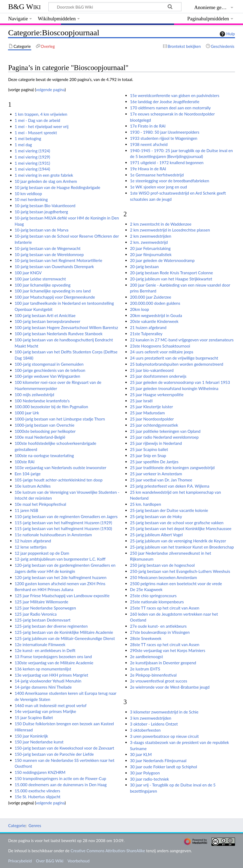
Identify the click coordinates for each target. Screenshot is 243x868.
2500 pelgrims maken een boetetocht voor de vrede (176, 584)
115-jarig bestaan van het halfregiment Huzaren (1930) (63, 528)
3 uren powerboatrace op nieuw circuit (164, 736)
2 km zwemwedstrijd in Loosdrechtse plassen (170, 230)
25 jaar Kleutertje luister (151, 407)
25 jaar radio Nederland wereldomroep (164, 437)
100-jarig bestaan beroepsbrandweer (48, 321)
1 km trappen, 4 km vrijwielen (41, 114)
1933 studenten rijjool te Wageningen (164, 138)
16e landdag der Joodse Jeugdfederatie (165, 102)
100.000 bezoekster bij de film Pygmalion (51, 407)
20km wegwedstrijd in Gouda (156, 315)
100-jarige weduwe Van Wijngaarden (47, 376)
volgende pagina (50, 90)
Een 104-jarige (28, 474)
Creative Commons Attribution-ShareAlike (108, 851)
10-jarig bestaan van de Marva (42, 230)
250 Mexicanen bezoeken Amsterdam (163, 577)
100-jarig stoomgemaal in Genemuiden (49, 364)
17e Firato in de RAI (148, 126)
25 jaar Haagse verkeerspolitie (157, 395)
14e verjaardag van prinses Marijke (45, 711)
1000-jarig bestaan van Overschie (45, 425)
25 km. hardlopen (145, 504)
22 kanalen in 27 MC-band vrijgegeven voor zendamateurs (182, 340)
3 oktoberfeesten (145, 730)
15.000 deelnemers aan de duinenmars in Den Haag (61, 785)
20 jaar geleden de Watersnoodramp (162, 260)
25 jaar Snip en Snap (148, 456)
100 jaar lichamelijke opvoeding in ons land (53, 291)
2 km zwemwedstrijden (151, 236)
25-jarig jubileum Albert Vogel (156, 535)
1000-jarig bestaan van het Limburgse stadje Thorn (60, 419)
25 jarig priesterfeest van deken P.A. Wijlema (170, 486)
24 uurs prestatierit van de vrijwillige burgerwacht (174, 358)
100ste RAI (25, 462)
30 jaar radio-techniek (149, 779)
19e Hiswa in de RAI (148, 169)
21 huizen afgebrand (148, 327)
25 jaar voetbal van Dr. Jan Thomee (161, 480)
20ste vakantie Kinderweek (154, 321)
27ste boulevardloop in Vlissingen (160, 632)
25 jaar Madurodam (147, 413)
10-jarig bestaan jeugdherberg (41, 212)
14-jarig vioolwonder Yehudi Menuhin (48, 681)
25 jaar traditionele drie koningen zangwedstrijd (172, 468)
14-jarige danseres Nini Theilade (43, 687)
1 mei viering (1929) (32, 157)
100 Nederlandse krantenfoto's (42, 401)
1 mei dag (23, 145)
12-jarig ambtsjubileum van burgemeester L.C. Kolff (60, 559)
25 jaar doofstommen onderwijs (158, 376)
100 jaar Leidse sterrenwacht (40, 279)
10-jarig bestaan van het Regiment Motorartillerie (59, 260)
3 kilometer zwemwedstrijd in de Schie (164, 712)
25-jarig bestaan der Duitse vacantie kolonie (169, 510)
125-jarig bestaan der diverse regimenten (51, 626)
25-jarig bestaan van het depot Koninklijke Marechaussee (181, 528)
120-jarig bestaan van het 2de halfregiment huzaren (61, 577)
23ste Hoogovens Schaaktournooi (160, 346)
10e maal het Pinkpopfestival (40, 504)
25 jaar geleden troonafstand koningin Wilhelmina (174, 388)
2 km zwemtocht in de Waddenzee (161, 224)
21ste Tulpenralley (146, 334)
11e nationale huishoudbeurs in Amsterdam (53, 535)
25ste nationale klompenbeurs (157, 602)
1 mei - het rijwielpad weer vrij (42, 126)
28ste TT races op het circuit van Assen (165, 645)
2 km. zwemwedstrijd (149, 242)
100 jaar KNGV (28, 273)
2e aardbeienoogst (146, 657)
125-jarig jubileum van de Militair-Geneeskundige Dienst (65, 638)
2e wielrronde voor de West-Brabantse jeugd (170, 687)
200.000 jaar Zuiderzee (151, 297)
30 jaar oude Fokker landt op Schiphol (163, 767)
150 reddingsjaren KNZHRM (40, 772)
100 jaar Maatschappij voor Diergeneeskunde (55, 297)
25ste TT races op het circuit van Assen (165, 608)
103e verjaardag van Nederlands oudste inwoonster (61, 468)
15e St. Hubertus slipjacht (38, 797)
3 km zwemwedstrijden (151, 718)
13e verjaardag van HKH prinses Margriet (51, 675)
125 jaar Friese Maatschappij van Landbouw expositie (62, 596)
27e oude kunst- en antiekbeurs (158, 626)
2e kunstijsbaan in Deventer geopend (163, 663)
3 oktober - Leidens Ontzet (154, 724)
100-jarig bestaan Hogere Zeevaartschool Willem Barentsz (66, 327)
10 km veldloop (28, 194)
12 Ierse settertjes (31, 547)
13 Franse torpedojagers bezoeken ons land (53, 657)
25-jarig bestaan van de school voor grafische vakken (177, 523)
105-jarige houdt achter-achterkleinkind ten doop (59, 480)
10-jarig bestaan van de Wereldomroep (49, 254)
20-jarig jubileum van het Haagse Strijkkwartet (171, 279)
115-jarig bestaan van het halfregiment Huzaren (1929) (63, 523)
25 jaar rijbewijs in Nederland (156, 443)
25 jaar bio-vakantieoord (152, 370)
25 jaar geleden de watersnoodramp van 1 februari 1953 (180, 382)
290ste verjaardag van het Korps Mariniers (167, 650)
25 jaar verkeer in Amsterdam (156, 474)
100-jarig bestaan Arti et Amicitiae (45, 315)
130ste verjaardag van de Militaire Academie (54, 663)
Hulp (227, 34)
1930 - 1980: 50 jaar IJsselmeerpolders (165, 132)
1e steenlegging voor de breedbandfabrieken (169, 181)
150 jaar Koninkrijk (31, 736)
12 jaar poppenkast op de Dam (42, 553)
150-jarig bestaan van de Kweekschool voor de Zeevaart (64, 748)
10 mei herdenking (31, 199)
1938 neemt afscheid (149, 144)
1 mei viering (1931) (32, 163)
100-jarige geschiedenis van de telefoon (50, 370)
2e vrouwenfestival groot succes (159, 681)
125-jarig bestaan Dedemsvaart (43, 620)
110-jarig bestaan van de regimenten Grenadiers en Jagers (66, 516)
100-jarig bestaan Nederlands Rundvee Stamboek (59, 334)
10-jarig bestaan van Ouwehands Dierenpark (54, 267)
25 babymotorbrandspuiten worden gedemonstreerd (177, 364)
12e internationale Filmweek (40, 645)
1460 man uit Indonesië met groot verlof (51, 705)
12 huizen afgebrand (33, 541)
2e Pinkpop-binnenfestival (153, 675)
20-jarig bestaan (144, 267)
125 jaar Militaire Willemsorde (42, 602)
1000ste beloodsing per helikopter (45, 431)
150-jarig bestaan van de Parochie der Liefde (54, 754)
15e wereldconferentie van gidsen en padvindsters (175, 95)
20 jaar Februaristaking (150, 248)
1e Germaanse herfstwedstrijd (157, 175)
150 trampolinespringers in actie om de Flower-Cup (60, 778)
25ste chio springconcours (153, 596)
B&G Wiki (24, 7)
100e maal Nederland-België (40, 437)
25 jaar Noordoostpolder (152, 419)
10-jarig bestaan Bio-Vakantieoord (45, 206)
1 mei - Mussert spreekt (36, 133)
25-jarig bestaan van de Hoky (156, 516)
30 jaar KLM (141, 754)
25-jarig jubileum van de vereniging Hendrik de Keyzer (178, 541)
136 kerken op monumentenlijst (43, 669)
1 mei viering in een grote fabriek (44, 175)
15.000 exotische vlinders (37, 791)
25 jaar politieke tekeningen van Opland (165, 431)
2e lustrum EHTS (145, 669)
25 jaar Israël (141, 401)
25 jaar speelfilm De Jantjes (154, 462)
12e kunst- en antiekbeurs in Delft (45, 650)
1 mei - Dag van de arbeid (37, 120)
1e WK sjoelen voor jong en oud (158, 187)
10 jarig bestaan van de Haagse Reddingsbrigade (57, 187)
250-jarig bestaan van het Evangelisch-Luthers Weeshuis (180, 571)
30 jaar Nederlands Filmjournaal (158, 761)
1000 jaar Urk (27, 413)
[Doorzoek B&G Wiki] (115, 7)
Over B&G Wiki (50, 861)
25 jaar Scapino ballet (149, 449)
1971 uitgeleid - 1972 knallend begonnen (167, 163)
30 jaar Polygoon (145, 773)
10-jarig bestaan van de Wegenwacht (48, 248)
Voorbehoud (78, 861)
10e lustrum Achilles (33, 486)
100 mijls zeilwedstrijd (34, 395)
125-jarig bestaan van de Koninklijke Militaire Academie (64, 632)
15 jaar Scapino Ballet (34, 717)
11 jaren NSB (26, 510)
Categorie (17, 825)
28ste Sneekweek (146, 638)
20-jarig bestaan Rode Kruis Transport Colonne (171, 273)
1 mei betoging (28, 138)
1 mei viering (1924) (32, 151)
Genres (35, 825)
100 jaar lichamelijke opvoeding (43, 285)
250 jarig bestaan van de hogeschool (162, 565)
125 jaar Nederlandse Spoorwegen (45, 608)
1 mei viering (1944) (32, 169)
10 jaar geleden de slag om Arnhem (46, 181)
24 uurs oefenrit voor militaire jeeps (162, 352)
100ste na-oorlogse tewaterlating (44, 456)
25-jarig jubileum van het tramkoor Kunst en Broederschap (182, 547)
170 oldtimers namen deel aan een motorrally (170, 108)
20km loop (139, 309)
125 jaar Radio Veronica (36, 614)
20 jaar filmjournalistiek (151, 254)
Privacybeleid (20, 861)
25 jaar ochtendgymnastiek (154, 425)
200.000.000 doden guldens (155, 303)
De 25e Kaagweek (146, 589)
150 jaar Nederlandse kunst (39, 742)
